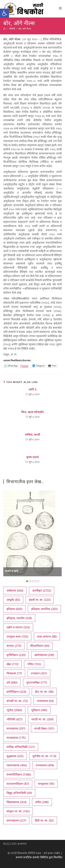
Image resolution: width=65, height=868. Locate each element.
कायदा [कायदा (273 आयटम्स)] (14, 646)
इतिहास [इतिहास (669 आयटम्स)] (14, 609)
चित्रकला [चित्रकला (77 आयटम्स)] (14, 673)
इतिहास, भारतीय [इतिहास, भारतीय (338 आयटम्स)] (19, 618)
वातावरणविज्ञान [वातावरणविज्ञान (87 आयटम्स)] (18, 784)
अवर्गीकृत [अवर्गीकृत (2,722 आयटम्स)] (42, 591)
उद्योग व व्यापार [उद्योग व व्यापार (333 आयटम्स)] (18, 627)
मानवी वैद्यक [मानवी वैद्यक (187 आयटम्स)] (44, 728)
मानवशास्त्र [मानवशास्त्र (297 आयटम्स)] (16, 728)
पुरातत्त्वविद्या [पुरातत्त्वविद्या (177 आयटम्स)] (37, 682)
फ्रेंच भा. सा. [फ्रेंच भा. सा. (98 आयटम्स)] (44, 692)
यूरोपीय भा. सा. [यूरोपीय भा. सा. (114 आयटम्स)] (44, 756)
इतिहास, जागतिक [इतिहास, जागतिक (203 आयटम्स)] (44, 609)
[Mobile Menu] (60, 8)
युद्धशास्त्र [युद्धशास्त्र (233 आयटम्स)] (15, 756)
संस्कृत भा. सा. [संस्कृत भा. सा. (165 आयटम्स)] (18, 811)
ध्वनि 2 (32, 389)
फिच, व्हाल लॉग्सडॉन (33, 412)
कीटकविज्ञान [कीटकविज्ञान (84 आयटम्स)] (40, 646)
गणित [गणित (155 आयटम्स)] (34, 664)
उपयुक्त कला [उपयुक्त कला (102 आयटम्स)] (17, 637)
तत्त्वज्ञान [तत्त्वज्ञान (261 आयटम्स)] (39, 673)
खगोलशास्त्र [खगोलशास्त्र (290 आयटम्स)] (44, 655)
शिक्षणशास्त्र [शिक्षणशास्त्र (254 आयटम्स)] (16, 802)
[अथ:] (4, 29)
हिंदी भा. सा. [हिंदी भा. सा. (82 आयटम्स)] (44, 820)
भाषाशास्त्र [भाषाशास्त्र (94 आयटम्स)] (45, 701)
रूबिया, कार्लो (33, 435)
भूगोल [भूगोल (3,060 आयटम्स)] (14, 710)
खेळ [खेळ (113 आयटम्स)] (12, 664)
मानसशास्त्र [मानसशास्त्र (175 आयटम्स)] (16, 738)
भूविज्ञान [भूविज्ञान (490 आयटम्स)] (39, 710)
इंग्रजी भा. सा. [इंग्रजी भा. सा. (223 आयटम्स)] (40, 600)
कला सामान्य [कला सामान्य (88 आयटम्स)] (47, 637)
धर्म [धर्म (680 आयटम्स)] (12, 682)
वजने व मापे (12, 571)
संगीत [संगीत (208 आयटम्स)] (42, 802)
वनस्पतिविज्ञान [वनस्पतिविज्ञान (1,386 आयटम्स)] (19, 774)
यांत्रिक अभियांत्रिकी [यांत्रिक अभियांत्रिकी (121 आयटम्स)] (21, 747)
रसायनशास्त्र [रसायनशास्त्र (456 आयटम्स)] (17, 765)
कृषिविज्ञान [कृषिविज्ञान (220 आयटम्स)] (16, 655)
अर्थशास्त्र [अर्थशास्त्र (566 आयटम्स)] (15, 591)
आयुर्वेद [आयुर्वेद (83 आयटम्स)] (13, 600)
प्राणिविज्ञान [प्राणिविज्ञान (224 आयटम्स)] (16, 692)
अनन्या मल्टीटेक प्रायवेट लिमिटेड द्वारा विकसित (39, 857)
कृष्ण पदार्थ (32, 457)
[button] (5, 13)
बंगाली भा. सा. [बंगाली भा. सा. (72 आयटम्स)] (17, 701)
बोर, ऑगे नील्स (25, 29)
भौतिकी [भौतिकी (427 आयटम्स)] (14, 719)
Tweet (24, 366)
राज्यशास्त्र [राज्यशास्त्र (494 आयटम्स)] (45, 765)
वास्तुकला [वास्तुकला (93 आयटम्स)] (46, 784)
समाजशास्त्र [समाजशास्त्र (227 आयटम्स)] (16, 820)
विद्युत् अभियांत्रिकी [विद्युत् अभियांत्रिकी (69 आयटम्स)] (19, 793)
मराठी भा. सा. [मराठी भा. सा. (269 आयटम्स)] (42, 719)
